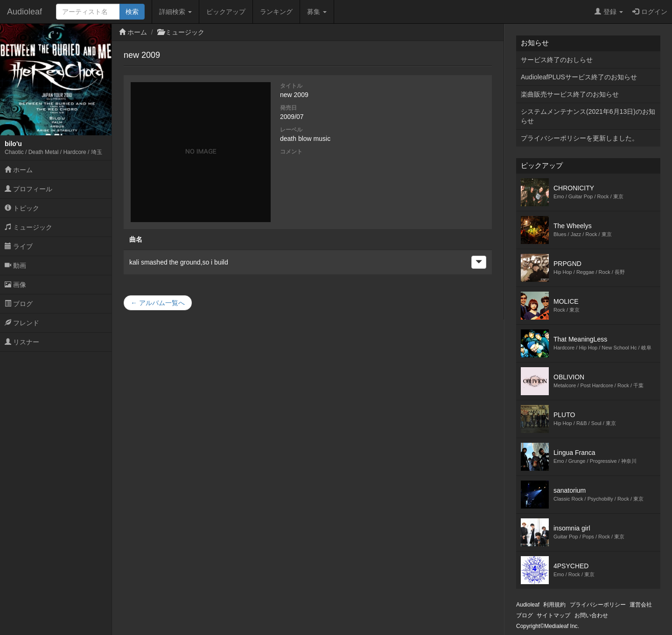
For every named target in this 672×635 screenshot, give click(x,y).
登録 (609, 12)
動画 (15, 265)
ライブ (19, 246)
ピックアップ (226, 12)
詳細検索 (175, 12)
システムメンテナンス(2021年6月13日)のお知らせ (588, 116)
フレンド (22, 323)
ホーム (19, 170)
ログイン (650, 12)
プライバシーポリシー (598, 605)
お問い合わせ (591, 615)
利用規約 (554, 605)
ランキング (276, 12)
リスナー (22, 342)
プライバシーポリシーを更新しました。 (580, 138)
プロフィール (28, 189)
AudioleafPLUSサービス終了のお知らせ (579, 77)
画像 (15, 285)
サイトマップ (553, 615)
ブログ (19, 304)
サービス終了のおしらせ (557, 60)
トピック (22, 208)
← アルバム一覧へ (158, 303)
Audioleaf (24, 12)
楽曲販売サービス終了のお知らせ (570, 94)
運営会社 (641, 605)
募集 (317, 12)
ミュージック (28, 227)
